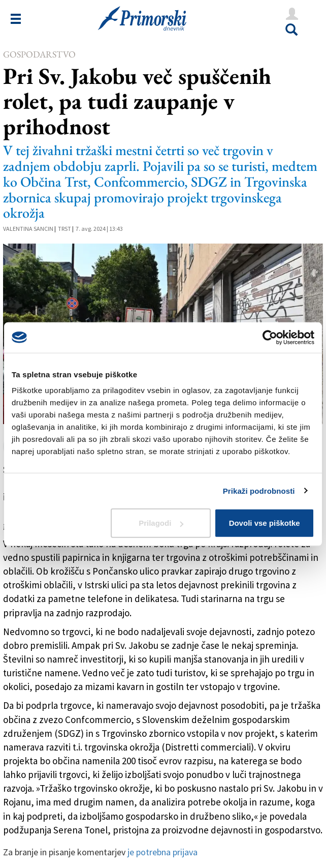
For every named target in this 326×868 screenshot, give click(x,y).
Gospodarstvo (39, 54)
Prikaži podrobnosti (259, 490)
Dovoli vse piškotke (265, 523)
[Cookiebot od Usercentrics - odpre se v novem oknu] (270, 337)
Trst (64, 229)
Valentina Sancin (28, 229)
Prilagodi (161, 523)
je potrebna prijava (162, 852)
